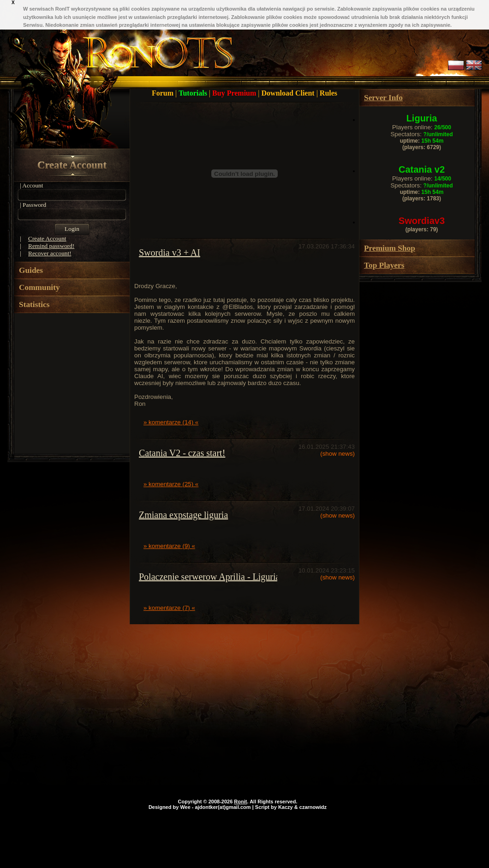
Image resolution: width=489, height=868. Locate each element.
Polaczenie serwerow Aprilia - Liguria (209, 577)
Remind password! (51, 246)
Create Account (72, 165)
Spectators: (421, 134)
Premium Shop (390, 248)
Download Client (289, 93)
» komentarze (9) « (169, 546)
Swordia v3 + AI (170, 253)
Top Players (384, 265)
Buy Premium (235, 93)
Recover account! (50, 253)
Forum (164, 93)
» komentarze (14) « (171, 422)
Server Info (383, 98)
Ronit (240, 802)
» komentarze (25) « (171, 484)
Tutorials (194, 93)
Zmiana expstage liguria (183, 515)
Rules (328, 93)
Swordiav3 (422, 221)
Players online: (422, 127)
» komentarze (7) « (169, 608)
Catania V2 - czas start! (182, 453)
